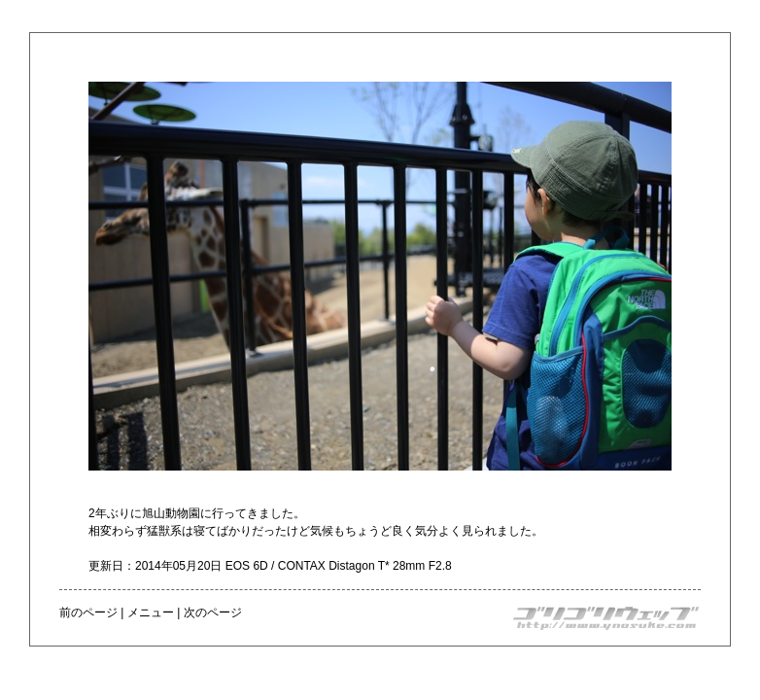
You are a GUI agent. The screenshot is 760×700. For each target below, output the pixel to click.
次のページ (213, 612)
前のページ (88, 612)
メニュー (151, 612)
